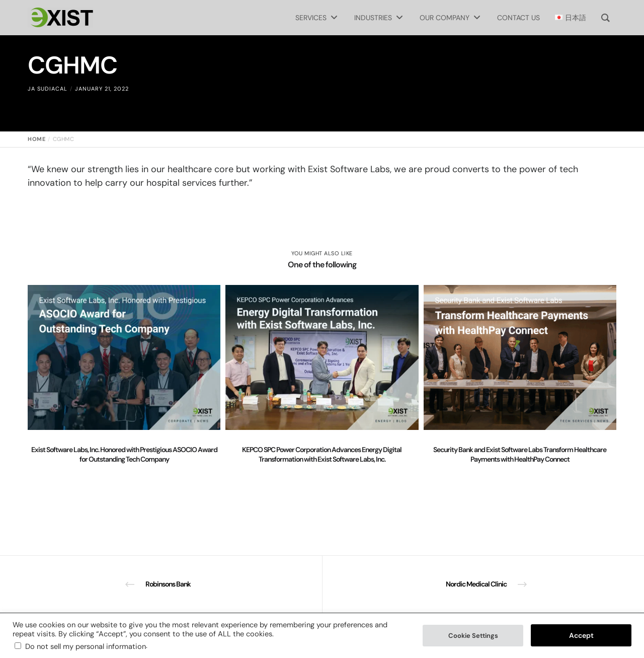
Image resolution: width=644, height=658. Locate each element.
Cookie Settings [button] (473, 636)
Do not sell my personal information (86, 646)
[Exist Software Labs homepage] (60, 18)
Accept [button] (581, 635)
